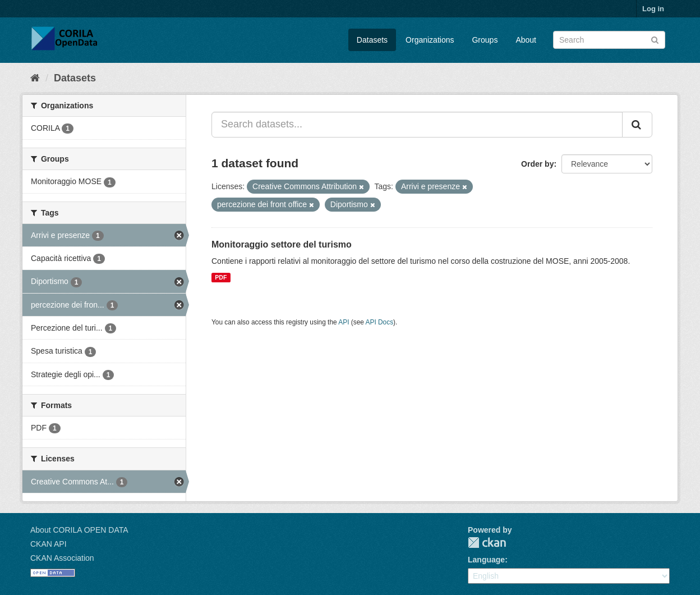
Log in (653, 9)
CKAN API (49, 544)
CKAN (487, 543)
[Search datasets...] (417, 125)
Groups (485, 40)
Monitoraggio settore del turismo (282, 244)
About (526, 40)
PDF (221, 277)
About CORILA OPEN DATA (79, 530)
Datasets (372, 40)
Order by (537, 164)
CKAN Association (62, 558)
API (344, 322)
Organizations (430, 40)
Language (486, 560)
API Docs (380, 322)
